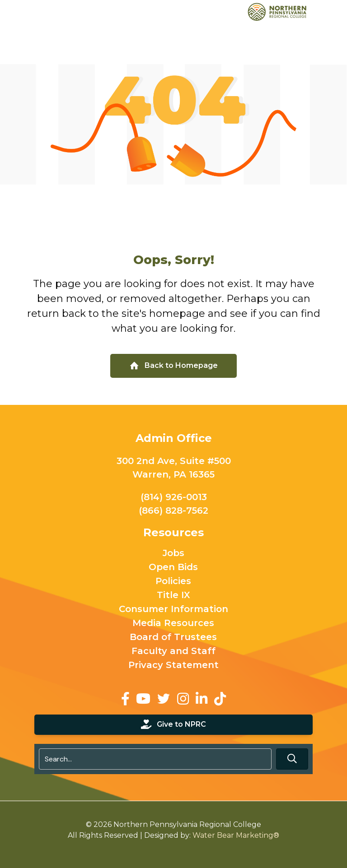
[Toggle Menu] (335, 11)
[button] (292, 759)
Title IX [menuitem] (173, 595)
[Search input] (155, 759)
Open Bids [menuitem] (174, 567)
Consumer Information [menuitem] (173, 609)
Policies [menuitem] (174, 581)
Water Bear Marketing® (236, 835)
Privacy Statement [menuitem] (173, 665)
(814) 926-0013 (174, 497)
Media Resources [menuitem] (174, 623)
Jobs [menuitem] (173, 553)
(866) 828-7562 (173, 511)
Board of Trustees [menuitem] (174, 637)
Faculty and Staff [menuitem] (173, 651)
